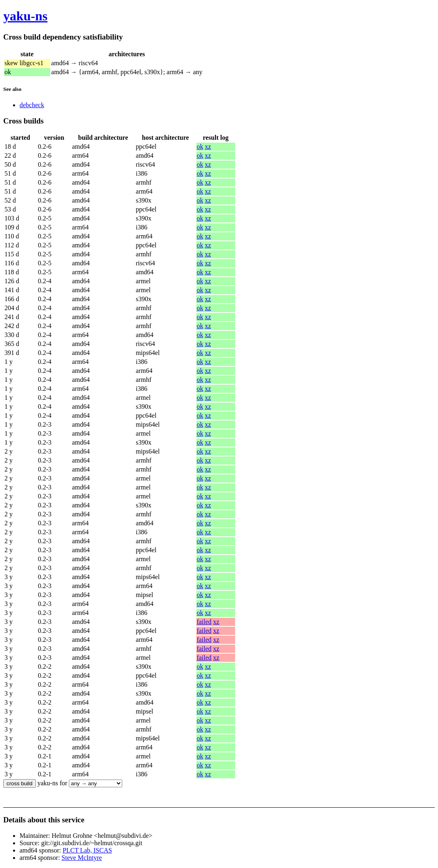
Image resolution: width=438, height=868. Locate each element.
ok (200, 147)
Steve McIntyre (82, 858)
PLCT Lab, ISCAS (87, 850)
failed (204, 622)
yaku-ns (25, 16)
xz (208, 147)
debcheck (32, 105)
